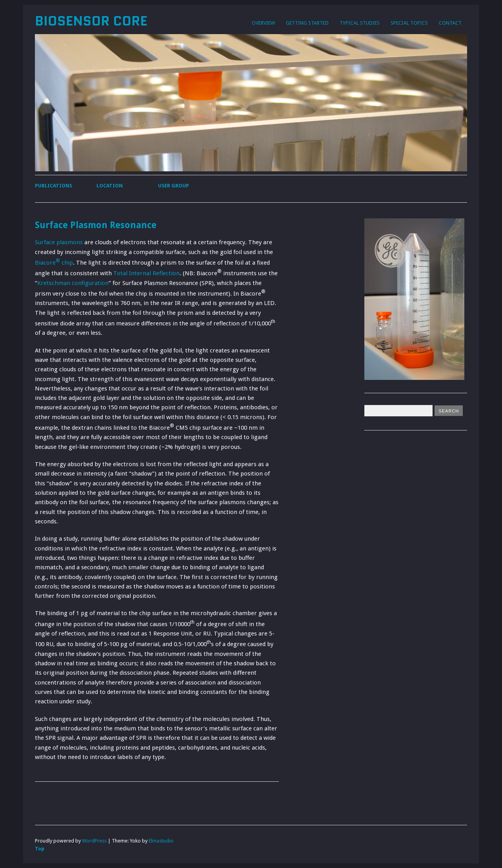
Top (40, 849)
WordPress (94, 841)
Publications (54, 186)
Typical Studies (360, 23)
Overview (263, 23)
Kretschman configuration (73, 283)
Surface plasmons (59, 242)
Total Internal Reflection (146, 273)
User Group (174, 186)
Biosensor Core (91, 21)
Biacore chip (54, 263)
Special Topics (409, 23)
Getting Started (307, 23)
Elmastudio (161, 841)
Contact (450, 23)
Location (110, 186)
